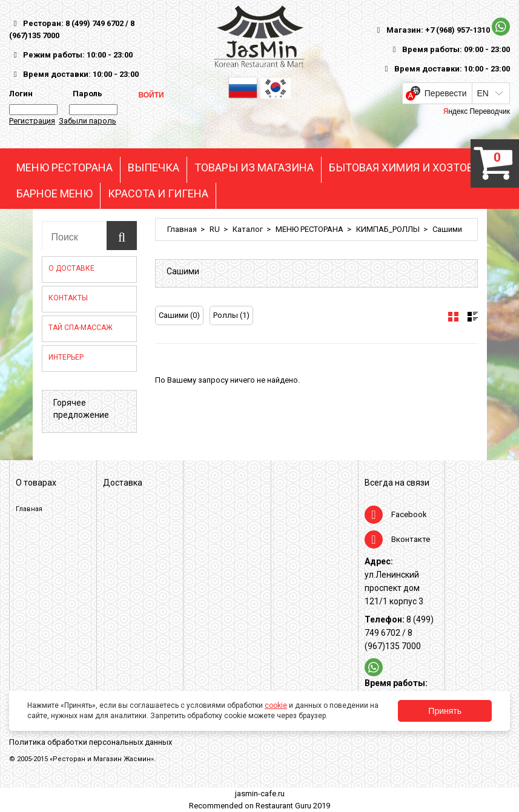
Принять (445, 711)
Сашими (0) (179, 315)
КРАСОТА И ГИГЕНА (158, 194)
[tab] (453, 317)
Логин (21, 94)
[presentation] (453, 317)
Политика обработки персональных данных (91, 742)
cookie (276, 705)
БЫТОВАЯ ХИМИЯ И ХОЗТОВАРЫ (413, 168)
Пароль (86, 94)
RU (215, 229)
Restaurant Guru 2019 (293, 806)
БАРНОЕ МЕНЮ (55, 194)
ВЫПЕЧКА (154, 168)
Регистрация (32, 121)
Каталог (248, 229)
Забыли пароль (88, 121)
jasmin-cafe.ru (260, 794)
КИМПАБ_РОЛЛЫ (388, 229)
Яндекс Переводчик (477, 111)
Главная (182, 229)
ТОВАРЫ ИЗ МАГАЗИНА (254, 168)
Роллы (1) (231, 315)
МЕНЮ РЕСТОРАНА (64, 168)
